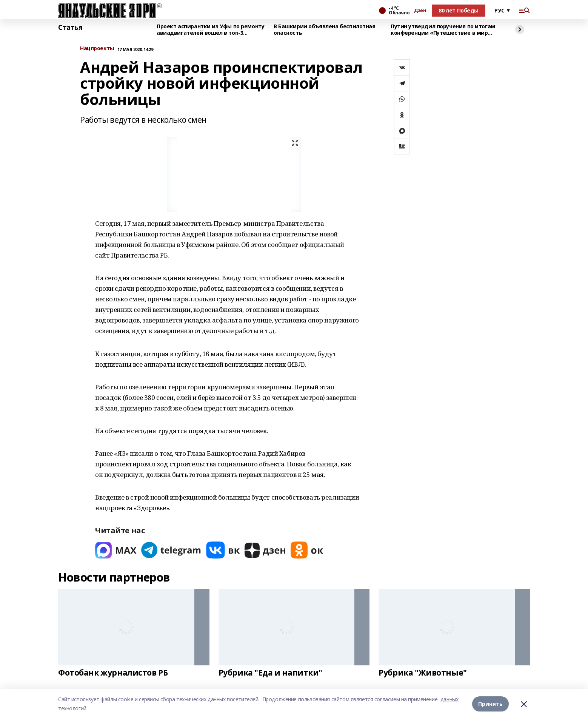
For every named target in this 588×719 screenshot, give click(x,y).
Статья (70, 28)
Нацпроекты (97, 49)
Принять (490, 704)
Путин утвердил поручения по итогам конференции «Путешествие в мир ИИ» (443, 30)
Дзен (420, 11)
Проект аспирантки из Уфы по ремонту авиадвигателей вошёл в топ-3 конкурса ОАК (210, 30)
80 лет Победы (459, 10)
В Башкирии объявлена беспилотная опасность (325, 30)
